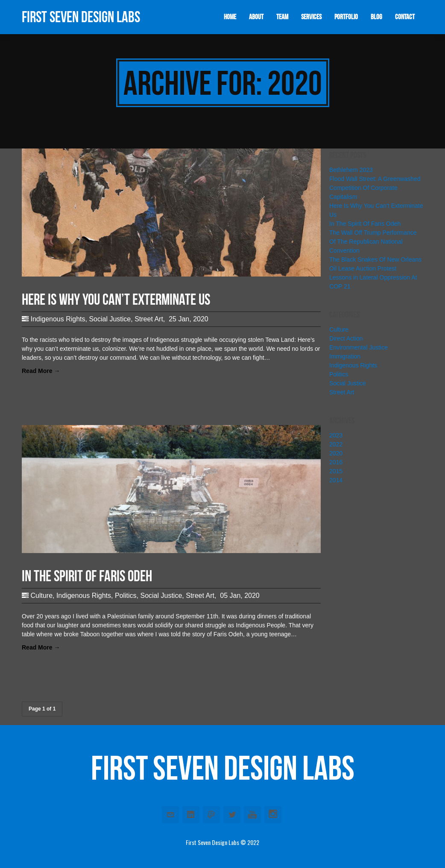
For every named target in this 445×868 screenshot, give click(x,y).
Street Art (149, 319)
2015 (336, 471)
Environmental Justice (359, 347)
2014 (336, 480)
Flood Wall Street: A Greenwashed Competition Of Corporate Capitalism (375, 188)
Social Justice (110, 319)
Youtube (252, 815)
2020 (336, 453)
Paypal (211, 815)
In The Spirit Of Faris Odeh (365, 224)
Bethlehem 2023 (351, 170)
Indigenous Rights (58, 319)
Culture (41, 596)
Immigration (345, 356)
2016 (336, 462)
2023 (336, 435)
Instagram (273, 815)
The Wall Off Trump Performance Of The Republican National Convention (373, 242)
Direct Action (346, 338)
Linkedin (191, 815)
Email (170, 815)
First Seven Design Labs (81, 17)
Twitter (232, 815)
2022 (336, 444)
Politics (126, 596)
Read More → (41, 371)
